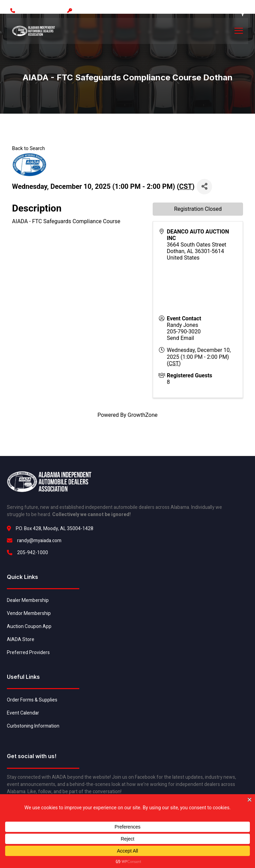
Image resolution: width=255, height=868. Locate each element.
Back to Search (28, 149)
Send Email (180, 338)
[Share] (204, 187)
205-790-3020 (184, 332)
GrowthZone (143, 415)
